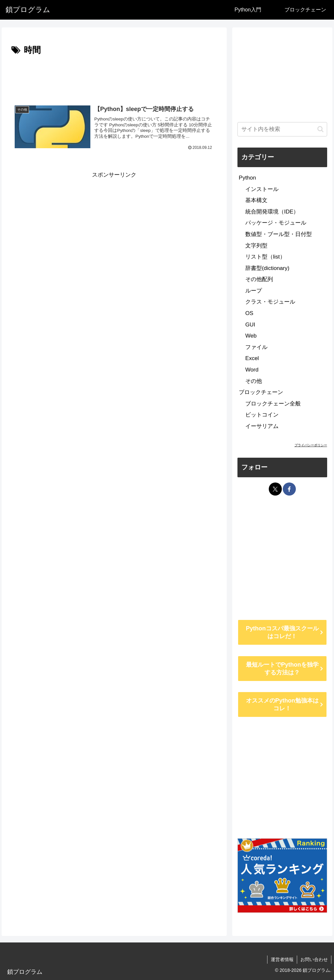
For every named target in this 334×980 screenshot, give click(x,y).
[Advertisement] (114, 77)
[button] (320, 129)
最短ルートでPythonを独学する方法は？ (282, 669)
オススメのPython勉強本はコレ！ (282, 704)
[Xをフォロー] (275, 489)
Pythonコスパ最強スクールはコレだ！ (282, 632)
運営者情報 (282, 959)
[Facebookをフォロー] (289, 489)
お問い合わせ (314, 959)
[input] (282, 129)
